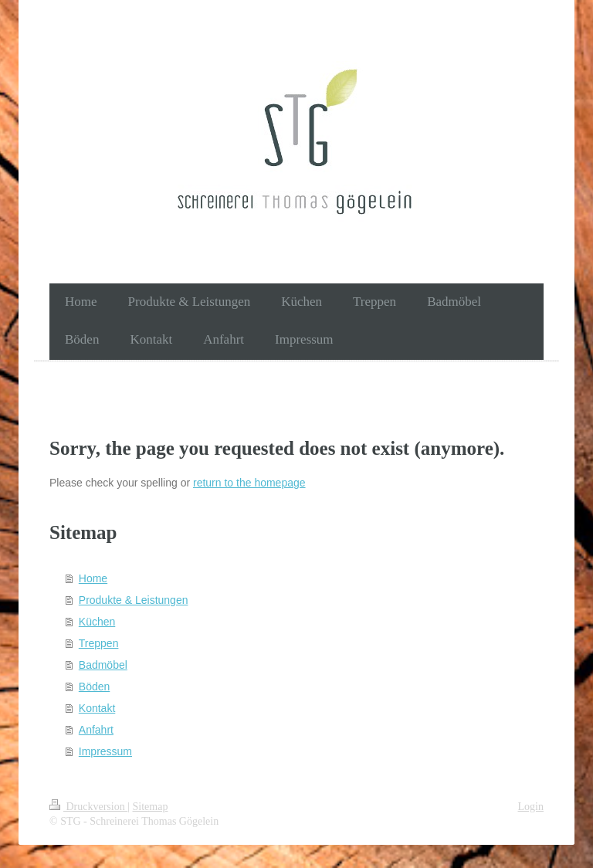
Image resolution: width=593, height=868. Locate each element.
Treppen (99, 643)
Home (93, 578)
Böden (94, 687)
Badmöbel (103, 665)
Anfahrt (96, 730)
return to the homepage (249, 483)
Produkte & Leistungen (134, 600)
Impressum (105, 751)
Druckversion (88, 807)
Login (531, 807)
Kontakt (97, 708)
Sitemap (151, 807)
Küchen (97, 622)
